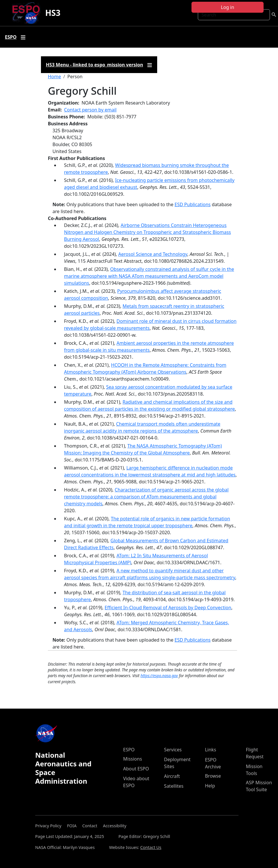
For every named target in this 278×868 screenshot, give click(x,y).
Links (211, 750)
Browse (213, 776)
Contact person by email (90, 110)
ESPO (129, 750)
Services (173, 750)
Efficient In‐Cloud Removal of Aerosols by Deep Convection (168, 608)
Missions (133, 759)
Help (210, 786)
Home (55, 77)
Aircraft (172, 776)
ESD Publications (192, 204)
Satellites (174, 786)
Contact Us (151, 847)
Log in (228, 7)
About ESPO (136, 769)
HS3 (53, 13)
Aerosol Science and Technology (153, 254)
